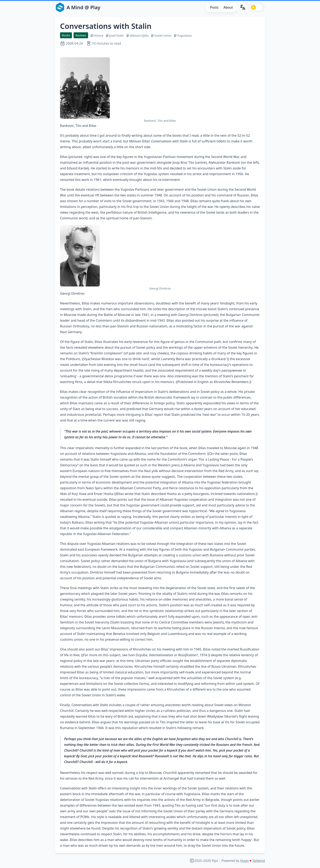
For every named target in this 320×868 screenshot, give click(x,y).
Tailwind (259, 861)
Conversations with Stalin (106, 26)
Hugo (245, 861)
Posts (214, 7)
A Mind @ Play (83, 7)
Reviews (81, 35)
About (228, 7)
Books (66, 35)
